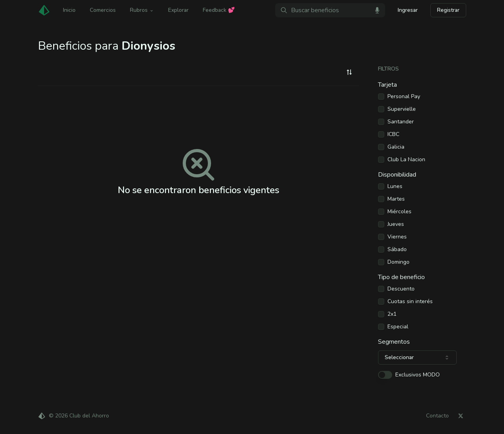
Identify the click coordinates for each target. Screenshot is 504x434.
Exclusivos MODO (418, 375)
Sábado (397, 250)
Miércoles (399, 212)
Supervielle (402, 109)
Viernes (397, 237)
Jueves (396, 224)
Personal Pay (404, 97)
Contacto (437, 416)
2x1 (392, 314)
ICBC (393, 134)
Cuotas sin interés (410, 302)
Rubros (142, 10)
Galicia (396, 147)
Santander (401, 122)
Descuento (401, 289)
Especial (398, 327)
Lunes (395, 186)
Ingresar (408, 10)
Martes (396, 199)
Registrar (448, 10)
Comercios (103, 10)
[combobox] (349, 72)
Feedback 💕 (219, 10)
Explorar (178, 10)
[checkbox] (381, 97)
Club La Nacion (406, 160)
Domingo (398, 262)
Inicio (69, 10)
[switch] (385, 375)
